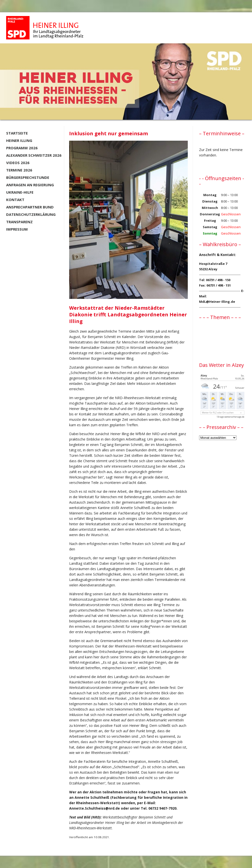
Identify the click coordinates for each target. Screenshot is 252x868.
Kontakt (15, 200)
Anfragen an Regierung (30, 185)
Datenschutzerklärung (31, 214)
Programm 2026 (22, 148)
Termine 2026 (19, 170)
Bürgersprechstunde (28, 177)
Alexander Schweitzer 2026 (34, 155)
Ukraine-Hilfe (20, 192)
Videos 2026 (18, 163)
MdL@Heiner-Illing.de (217, 302)
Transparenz (19, 222)
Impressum (17, 229)
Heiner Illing (19, 140)
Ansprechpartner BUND (30, 207)
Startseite (17, 133)
